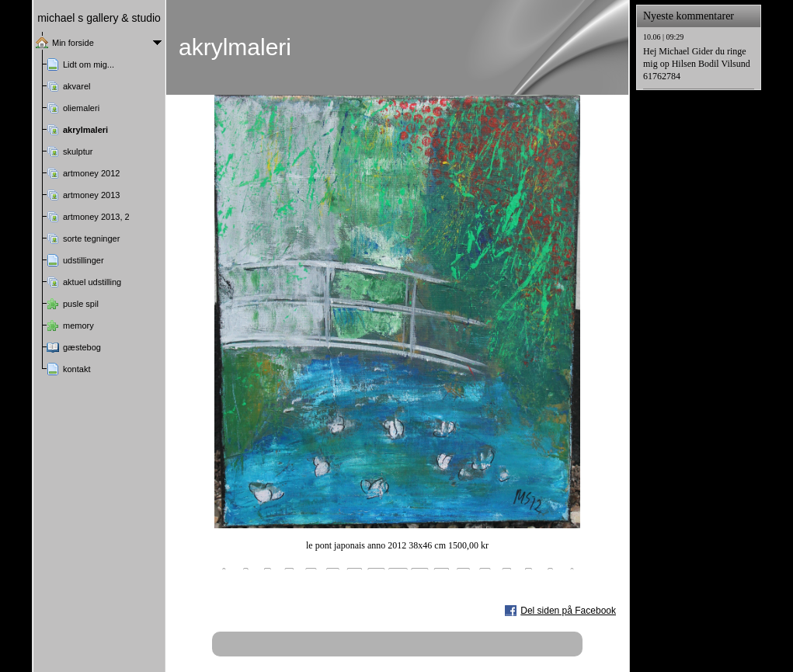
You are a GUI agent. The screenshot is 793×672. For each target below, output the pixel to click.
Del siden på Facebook (568, 611)
